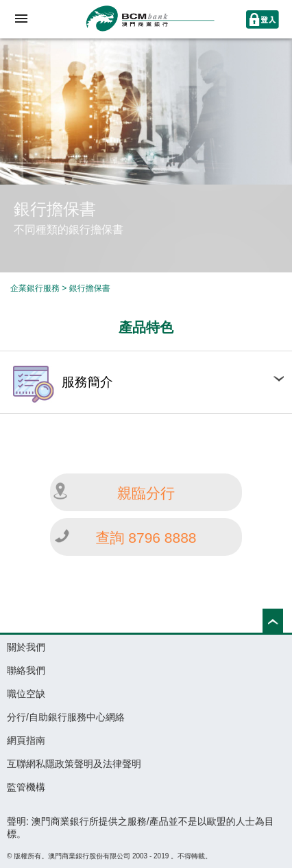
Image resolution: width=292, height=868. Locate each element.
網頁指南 (26, 740)
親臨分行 (146, 493)
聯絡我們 (26, 670)
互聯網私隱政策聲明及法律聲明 (74, 764)
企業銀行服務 (35, 288)
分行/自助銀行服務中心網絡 (66, 717)
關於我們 (26, 647)
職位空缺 (26, 694)
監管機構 (26, 787)
